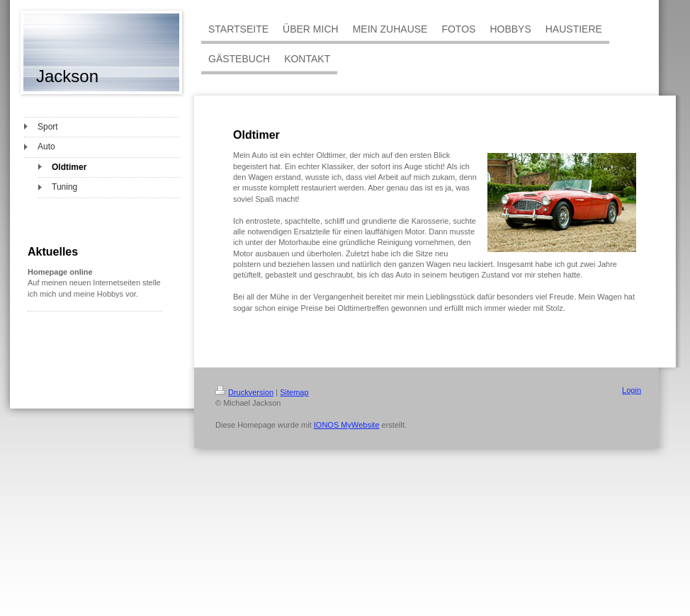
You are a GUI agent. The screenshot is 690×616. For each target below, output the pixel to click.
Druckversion (244, 392)
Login (632, 390)
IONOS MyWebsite (347, 425)
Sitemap (294, 392)
